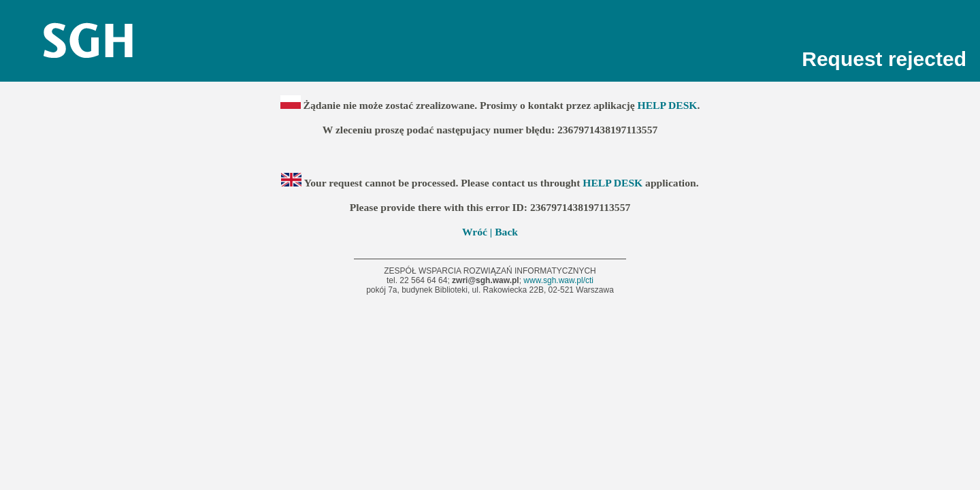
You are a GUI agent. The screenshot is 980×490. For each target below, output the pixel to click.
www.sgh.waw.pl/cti (558, 280)
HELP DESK (668, 105)
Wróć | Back (490, 232)
